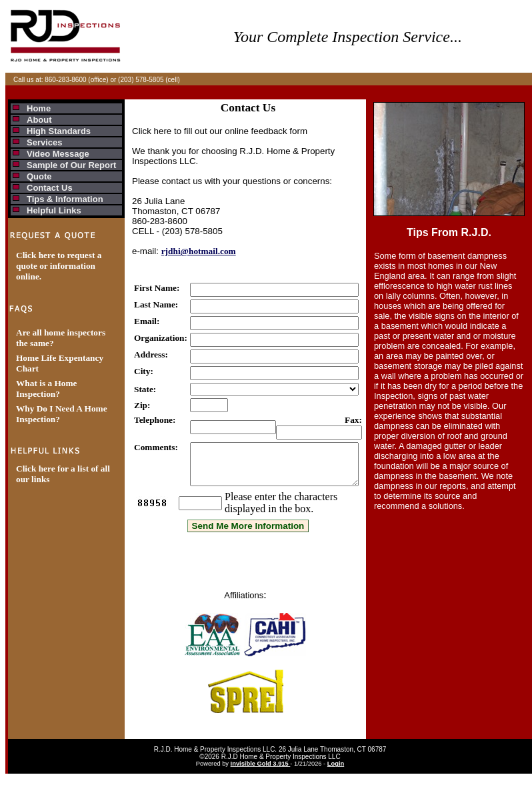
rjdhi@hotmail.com (199, 251)
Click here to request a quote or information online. (59, 266)
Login (336, 772)
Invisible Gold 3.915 (261, 772)
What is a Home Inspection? (46, 388)
